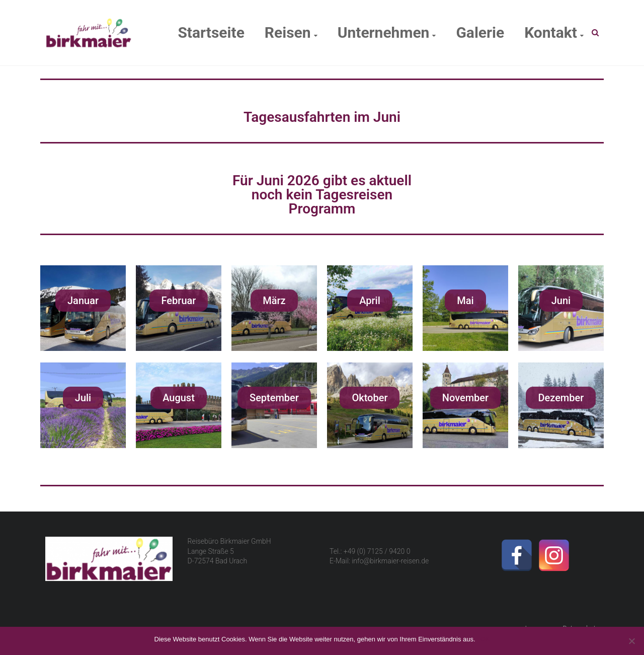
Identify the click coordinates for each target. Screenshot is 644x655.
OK (485, 639)
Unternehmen (384, 32)
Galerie (480, 32)
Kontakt (551, 32)
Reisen (288, 32)
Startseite (211, 32)
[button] (83, 301)
